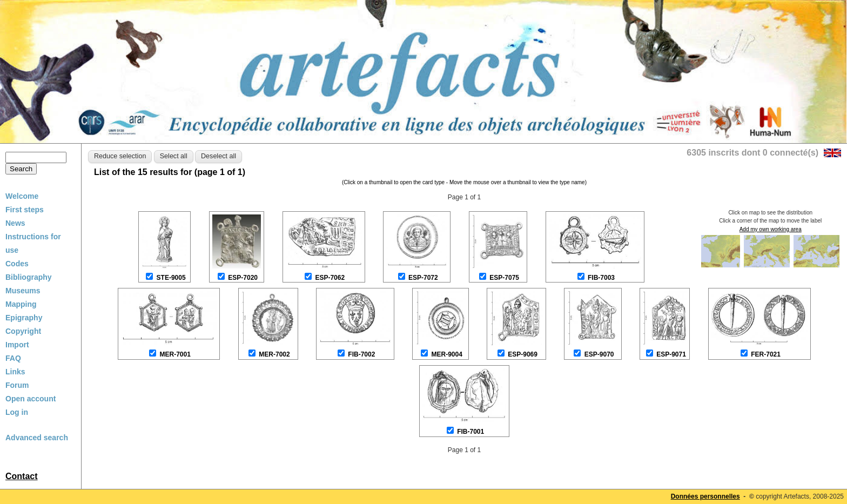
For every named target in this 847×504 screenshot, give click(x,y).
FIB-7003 (601, 278)
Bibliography (29, 277)
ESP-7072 (423, 278)
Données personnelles (705, 496)
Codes (17, 264)
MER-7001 (175, 354)
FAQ (13, 358)
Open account (31, 399)
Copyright (23, 331)
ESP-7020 (243, 278)
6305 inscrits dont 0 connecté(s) (752, 153)
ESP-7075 (504, 278)
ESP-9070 (599, 354)
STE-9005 (171, 278)
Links (15, 372)
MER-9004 (447, 354)
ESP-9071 (671, 354)
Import (17, 345)
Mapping (21, 304)
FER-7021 (766, 354)
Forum (17, 385)
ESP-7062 (330, 278)
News (15, 223)
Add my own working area (771, 229)
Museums (23, 291)
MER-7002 (274, 354)
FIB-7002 (361, 354)
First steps (25, 210)
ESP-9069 (523, 354)
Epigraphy (24, 318)
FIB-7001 (470, 432)
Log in (17, 412)
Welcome (22, 196)
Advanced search (37, 438)
